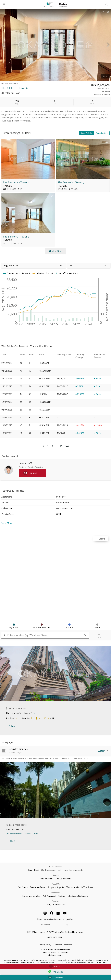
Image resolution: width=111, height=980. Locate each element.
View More (7, 523)
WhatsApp (56, 972)
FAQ (49, 904)
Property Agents (56, 887)
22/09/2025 (7, 394)
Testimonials (72, 887)
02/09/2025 (7, 410)
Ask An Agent (49, 896)
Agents (56, 875)
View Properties (14, 833)
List (59, 870)
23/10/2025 (7, 379)
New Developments (73, 870)
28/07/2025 (7, 425)
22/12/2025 (7, 363)
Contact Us (59, 904)
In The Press (87, 887)
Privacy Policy (45, 945)
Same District (102, 133)
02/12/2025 (7, 371)
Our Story (23, 887)
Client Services (56, 867)
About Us (56, 884)
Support (56, 901)
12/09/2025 (7, 402)
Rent (36, 870)
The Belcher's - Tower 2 (16, 182)
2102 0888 (56, 977)
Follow (12, 726)
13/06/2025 (7, 433)
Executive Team (38, 887)
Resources (56, 893)
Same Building (87, 133)
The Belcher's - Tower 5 (71, 182)
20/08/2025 (7, 417)
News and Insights (31, 896)
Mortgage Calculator (78, 896)
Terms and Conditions (63, 945)
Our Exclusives (48, 870)
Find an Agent (47, 878)
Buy (30, 870)
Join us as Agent (63, 878)
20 (105, 76)
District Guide (31, 833)
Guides (62, 896)
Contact (55, 966)
